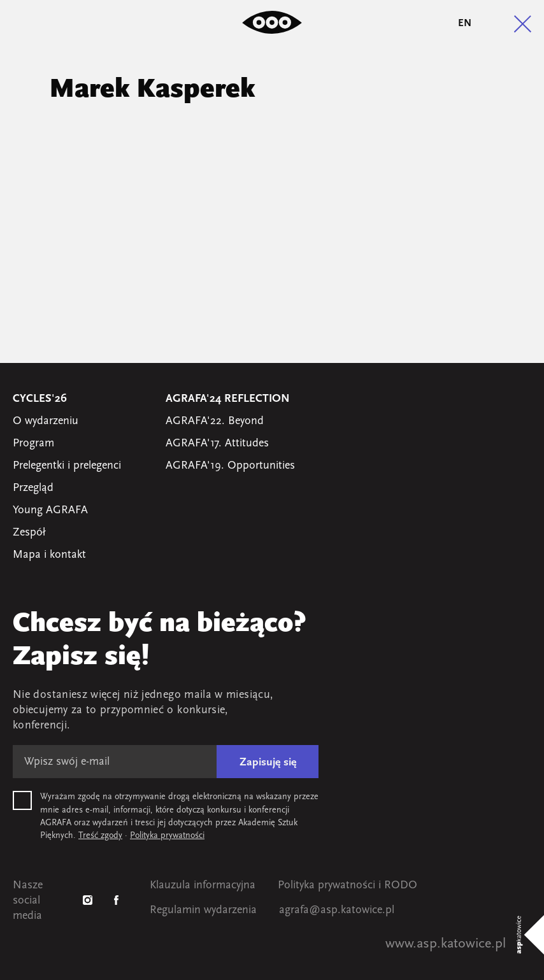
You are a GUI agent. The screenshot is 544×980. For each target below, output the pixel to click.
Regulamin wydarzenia (203, 910)
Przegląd (33, 488)
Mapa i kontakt (49, 555)
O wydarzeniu (46, 421)
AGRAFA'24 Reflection (228, 399)
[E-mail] (115, 762)
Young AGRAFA (50, 510)
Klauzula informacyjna (203, 885)
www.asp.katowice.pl (446, 944)
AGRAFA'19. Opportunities (230, 466)
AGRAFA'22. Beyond (215, 421)
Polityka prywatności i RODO (347, 885)
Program (33, 444)
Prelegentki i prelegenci (67, 466)
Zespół (29, 533)
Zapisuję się (268, 763)
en (465, 24)
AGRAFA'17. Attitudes (217, 444)
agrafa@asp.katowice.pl (337, 910)
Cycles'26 (40, 399)
